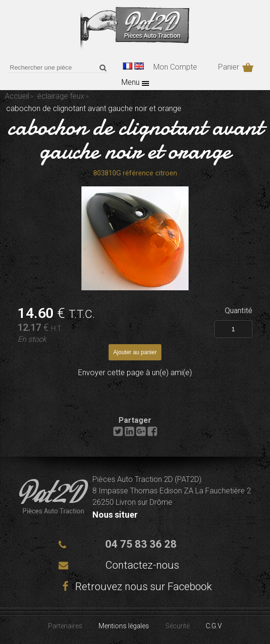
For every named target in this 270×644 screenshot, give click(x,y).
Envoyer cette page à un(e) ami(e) (135, 373)
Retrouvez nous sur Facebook (135, 587)
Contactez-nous (142, 565)
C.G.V (214, 626)
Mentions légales (124, 626)
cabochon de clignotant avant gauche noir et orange (135, 139)
